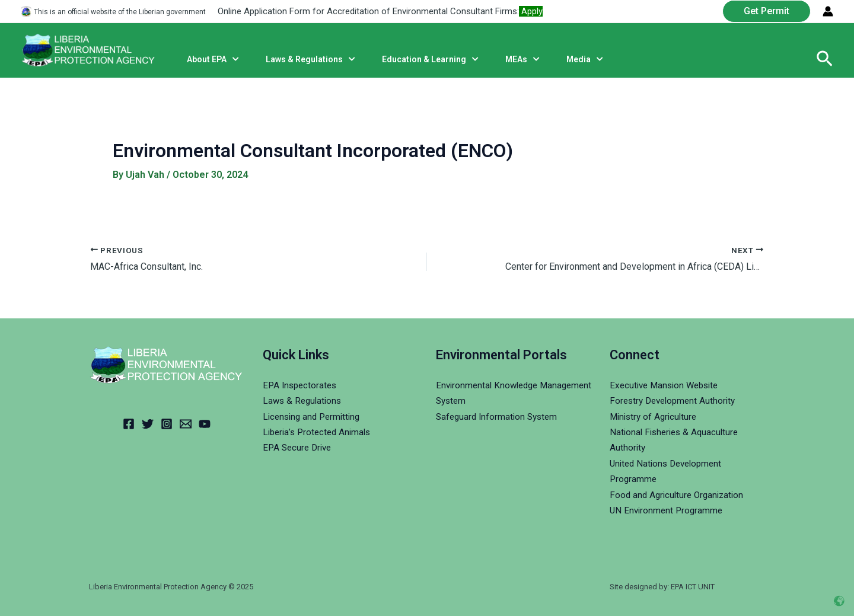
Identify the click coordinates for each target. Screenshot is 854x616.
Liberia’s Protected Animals (320, 432)
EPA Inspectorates (302, 385)
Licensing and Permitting (314, 416)
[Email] (186, 424)
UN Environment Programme (668, 510)
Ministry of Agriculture (656, 416)
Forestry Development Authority (676, 400)
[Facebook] (129, 424)
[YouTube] (205, 424)
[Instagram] (167, 424)
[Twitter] (148, 424)
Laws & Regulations (304, 400)
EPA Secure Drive (299, 447)
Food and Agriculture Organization (680, 495)
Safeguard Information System (499, 416)
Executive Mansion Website (667, 385)
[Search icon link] (825, 59)
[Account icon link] (828, 11)
